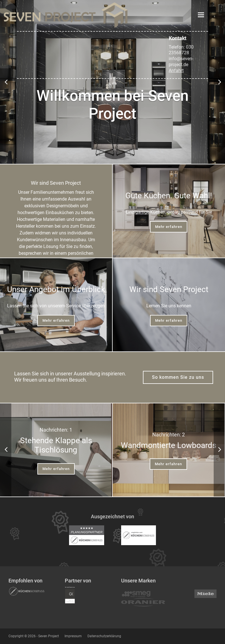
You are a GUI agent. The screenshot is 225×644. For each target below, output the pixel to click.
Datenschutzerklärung (104, 636)
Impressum (73, 636)
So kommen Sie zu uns (178, 377)
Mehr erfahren (169, 227)
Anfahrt (176, 70)
